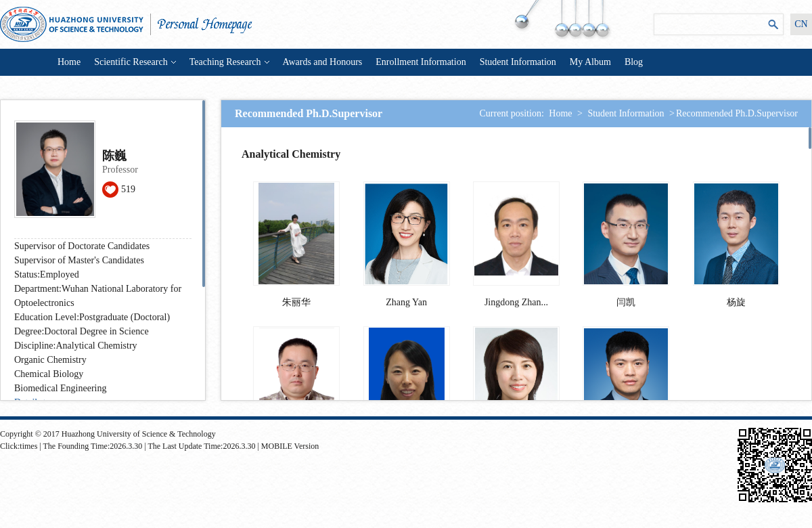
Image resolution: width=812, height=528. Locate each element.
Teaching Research (229, 62)
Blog (634, 62)
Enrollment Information (421, 62)
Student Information (518, 62)
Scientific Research (135, 62)
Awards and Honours (323, 62)
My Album (590, 62)
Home (69, 62)
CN (801, 24)
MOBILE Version (290, 446)
